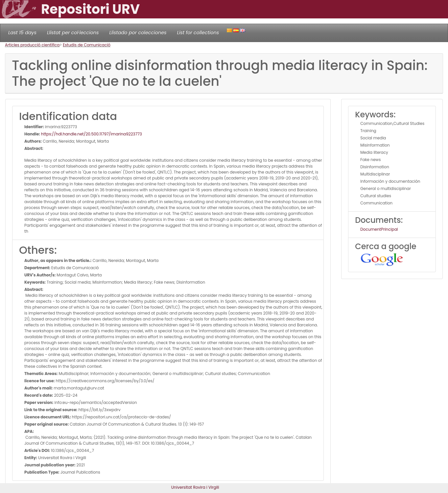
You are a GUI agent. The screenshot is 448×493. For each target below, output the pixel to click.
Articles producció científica (32, 45)
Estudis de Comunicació (87, 45)
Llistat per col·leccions (73, 33)
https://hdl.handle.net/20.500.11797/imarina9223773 (91, 134)
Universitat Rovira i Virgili (195, 487)
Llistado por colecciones (138, 33)
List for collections (198, 33)
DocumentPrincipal (379, 229)
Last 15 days (22, 33)
